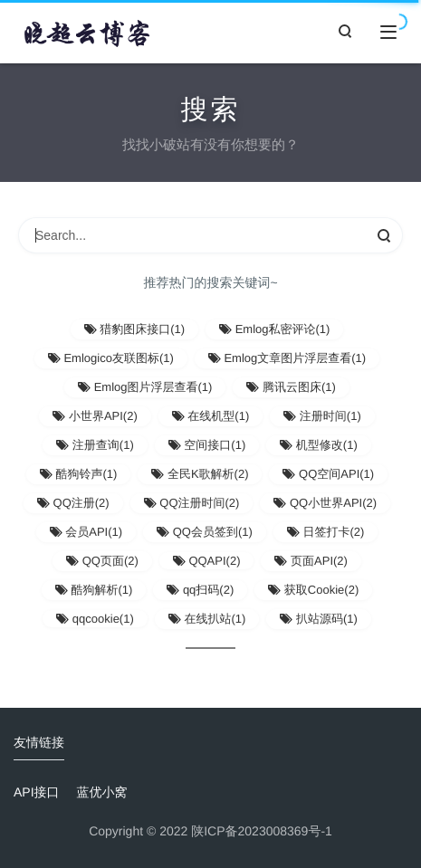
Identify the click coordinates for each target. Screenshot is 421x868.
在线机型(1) (211, 416)
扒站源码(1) (319, 619)
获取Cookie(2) (313, 590)
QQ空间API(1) (328, 474)
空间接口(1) (207, 445)
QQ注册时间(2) (192, 503)
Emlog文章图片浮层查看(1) (287, 358)
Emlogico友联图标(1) (111, 358)
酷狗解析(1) (94, 590)
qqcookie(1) (95, 619)
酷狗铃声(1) (79, 474)
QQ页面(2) (102, 561)
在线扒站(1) (207, 619)
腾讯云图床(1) (291, 387)
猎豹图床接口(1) (135, 329)
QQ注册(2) (73, 503)
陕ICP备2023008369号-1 (262, 831)
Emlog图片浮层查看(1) (145, 387)
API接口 (37, 792)
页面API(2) (311, 561)
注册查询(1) (95, 445)
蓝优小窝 (101, 792)
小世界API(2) (95, 416)
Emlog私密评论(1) (274, 329)
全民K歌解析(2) (200, 474)
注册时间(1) (322, 416)
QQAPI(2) (207, 561)
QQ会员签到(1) (205, 532)
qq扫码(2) (200, 590)
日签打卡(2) (326, 532)
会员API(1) (86, 532)
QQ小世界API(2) (325, 503)
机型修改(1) (319, 445)
